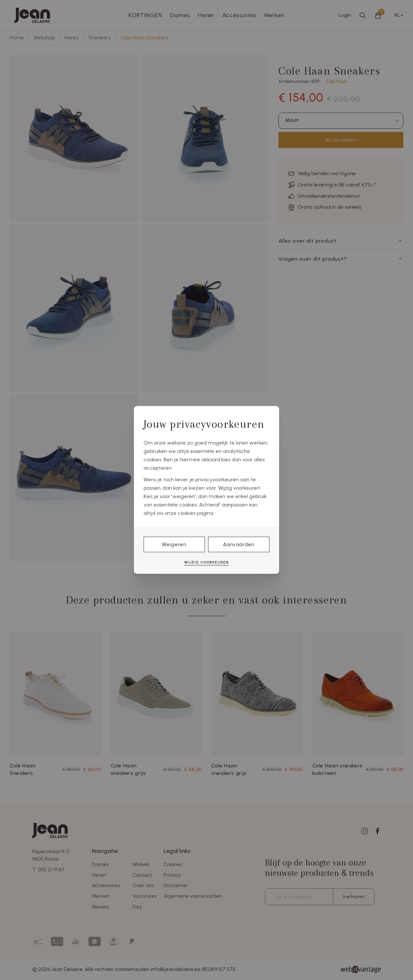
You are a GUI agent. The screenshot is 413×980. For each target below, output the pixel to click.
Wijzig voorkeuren (206, 562)
